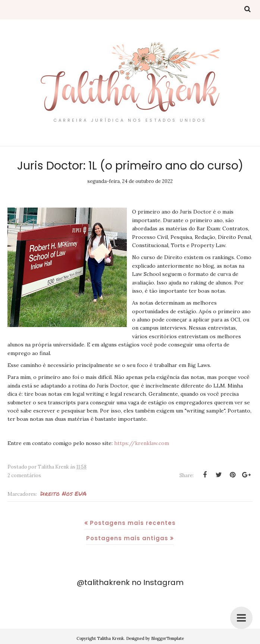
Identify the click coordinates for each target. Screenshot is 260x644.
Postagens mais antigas (127, 538)
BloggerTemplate (167, 638)
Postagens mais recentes (133, 523)
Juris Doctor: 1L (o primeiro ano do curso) (130, 166)
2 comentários (24, 475)
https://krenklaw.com (142, 443)
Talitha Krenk (110, 638)
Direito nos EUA (63, 493)
